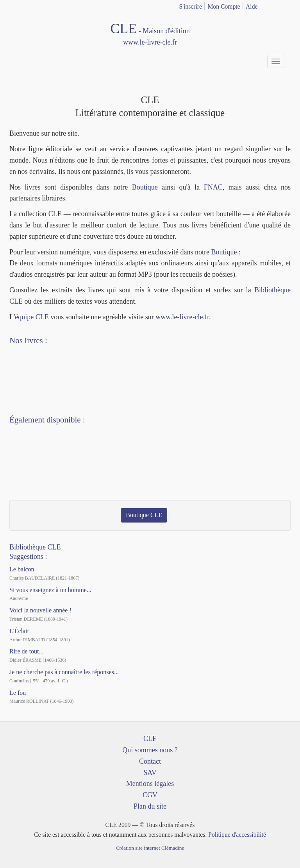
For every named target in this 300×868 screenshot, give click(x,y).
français (274, 5)
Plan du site (150, 806)
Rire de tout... (27, 651)
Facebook (19, 467)
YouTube (34, 467)
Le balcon (22, 569)
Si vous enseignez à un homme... (50, 590)
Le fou (18, 693)
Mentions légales (150, 784)
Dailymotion (48, 467)
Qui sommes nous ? (150, 750)
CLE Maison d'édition (150, 34)
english (286, 5)
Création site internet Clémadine (150, 848)
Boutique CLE (144, 515)
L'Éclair (19, 631)
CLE (150, 739)
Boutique (145, 187)
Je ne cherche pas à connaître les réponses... (64, 672)
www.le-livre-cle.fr (182, 317)
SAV (150, 773)
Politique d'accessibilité (237, 835)
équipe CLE (32, 317)
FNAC (213, 187)
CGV (150, 795)
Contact (150, 761)
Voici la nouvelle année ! (40, 610)
